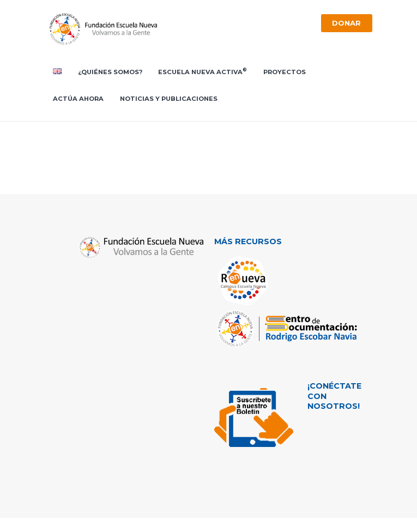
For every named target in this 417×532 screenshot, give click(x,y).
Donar (346, 23)
